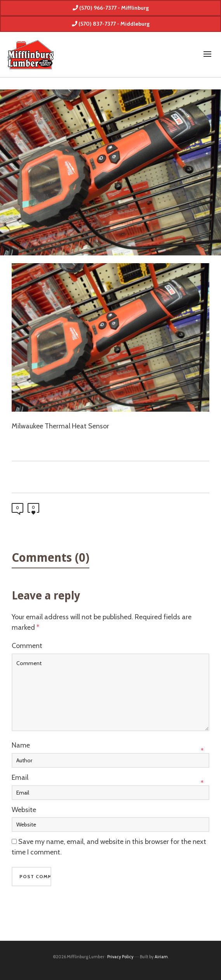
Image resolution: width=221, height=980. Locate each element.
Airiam (161, 957)
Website (24, 810)
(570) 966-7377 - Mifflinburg (111, 8)
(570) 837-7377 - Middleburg (111, 24)
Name (21, 745)
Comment (27, 646)
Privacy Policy (120, 957)
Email (20, 777)
